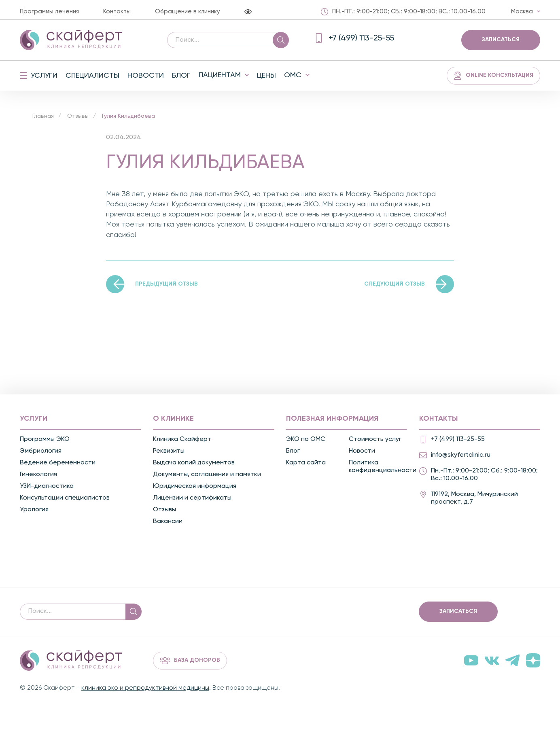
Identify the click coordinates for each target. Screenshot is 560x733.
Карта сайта (306, 463)
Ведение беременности (58, 463)
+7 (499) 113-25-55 (458, 439)
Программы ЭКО (45, 439)
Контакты (117, 12)
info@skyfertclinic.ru (461, 455)
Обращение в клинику (188, 12)
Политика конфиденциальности (379, 467)
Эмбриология (41, 451)
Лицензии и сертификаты (192, 498)
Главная (43, 116)
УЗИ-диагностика (47, 486)
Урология (34, 510)
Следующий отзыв (395, 284)
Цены (266, 76)
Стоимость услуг (375, 439)
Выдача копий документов (194, 463)
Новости (146, 76)
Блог (181, 76)
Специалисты (92, 76)
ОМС (293, 75)
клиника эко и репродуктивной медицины (145, 688)
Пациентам (220, 75)
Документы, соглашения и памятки (207, 475)
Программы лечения (49, 12)
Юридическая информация (195, 486)
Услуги (44, 76)
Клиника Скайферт (182, 439)
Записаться (501, 40)
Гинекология (38, 475)
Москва (522, 12)
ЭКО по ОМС (306, 439)
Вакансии (168, 521)
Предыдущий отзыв (167, 284)
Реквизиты (169, 451)
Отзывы (78, 116)
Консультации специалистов (65, 498)
